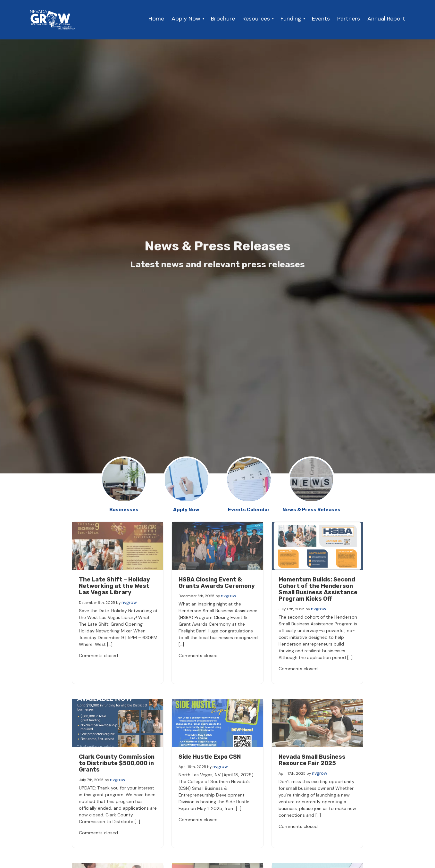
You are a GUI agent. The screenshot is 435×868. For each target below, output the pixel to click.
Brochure (223, 19)
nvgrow (129, 602)
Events (321, 19)
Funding (291, 19)
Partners (349, 19)
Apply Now (186, 19)
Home (156, 19)
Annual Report (386, 19)
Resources (256, 19)
